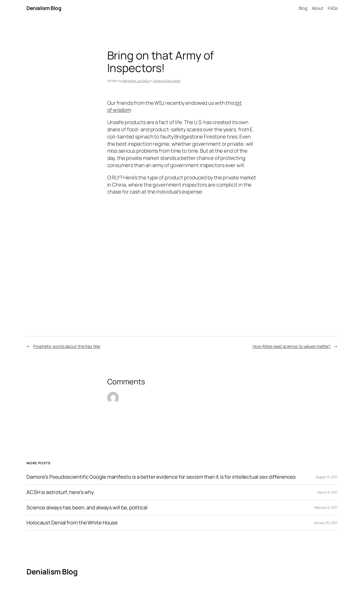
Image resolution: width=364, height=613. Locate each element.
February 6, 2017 (326, 507)
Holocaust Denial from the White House (72, 523)
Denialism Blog (44, 8)
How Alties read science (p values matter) (292, 346)
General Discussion (167, 81)
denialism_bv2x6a (136, 81)
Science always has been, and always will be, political (87, 508)
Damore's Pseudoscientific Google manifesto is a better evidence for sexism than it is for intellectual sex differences (161, 477)
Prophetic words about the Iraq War (67, 346)
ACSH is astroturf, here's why (60, 492)
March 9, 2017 (327, 492)
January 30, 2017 (326, 523)
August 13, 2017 (327, 477)
